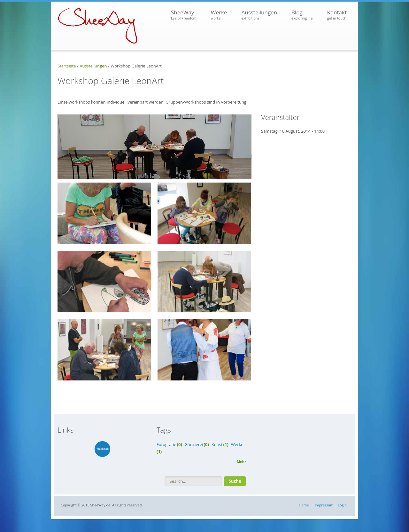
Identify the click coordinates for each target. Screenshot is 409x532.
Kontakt (337, 15)
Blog (302, 15)
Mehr (241, 462)
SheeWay (184, 15)
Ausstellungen (259, 15)
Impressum (324, 505)
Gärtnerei (194, 444)
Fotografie (166, 444)
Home (304, 505)
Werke (219, 15)
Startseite (67, 66)
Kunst (217, 444)
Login (342, 505)
